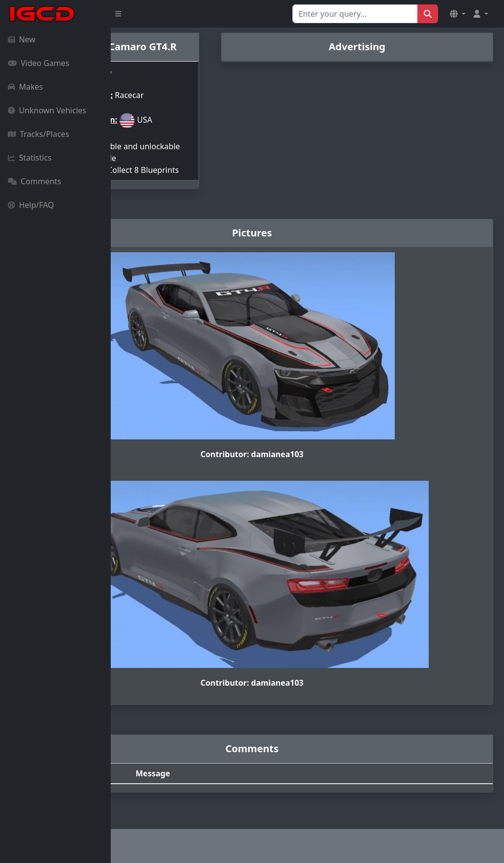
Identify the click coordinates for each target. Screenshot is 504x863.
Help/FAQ (31, 205)
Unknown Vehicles (47, 110)
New (22, 39)
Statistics (30, 158)
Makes (25, 87)
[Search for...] (355, 14)
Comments (34, 181)
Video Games (39, 63)
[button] (458, 14)
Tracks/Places (39, 134)
